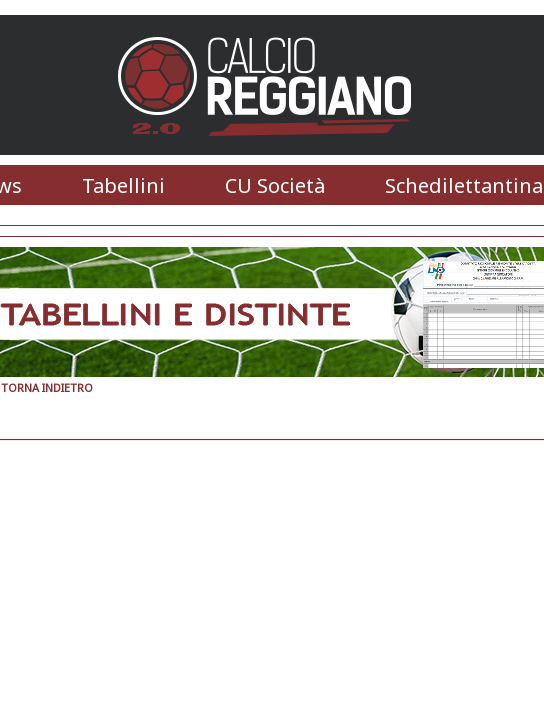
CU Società (275, 185)
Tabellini (123, 185)
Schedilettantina (464, 185)
